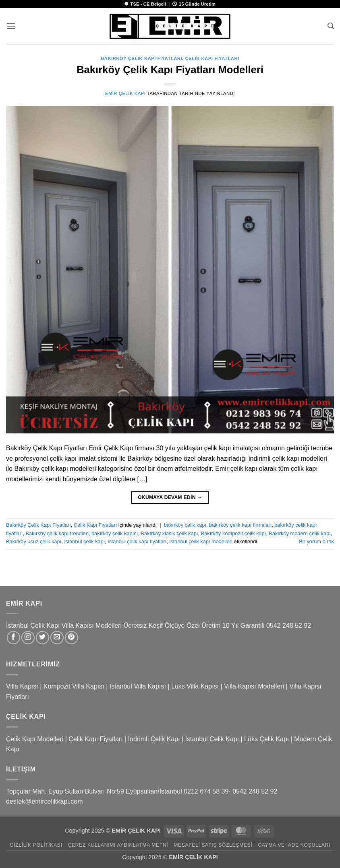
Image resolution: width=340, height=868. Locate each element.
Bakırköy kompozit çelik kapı (233, 533)
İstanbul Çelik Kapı (212, 739)
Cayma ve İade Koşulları (294, 845)
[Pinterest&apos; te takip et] (72, 638)
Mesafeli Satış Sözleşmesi (213, 845)
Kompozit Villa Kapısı (74, 686)
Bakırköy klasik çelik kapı (169, 533)
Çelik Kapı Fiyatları (212, 58)
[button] (11, 26)
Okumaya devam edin (170, 498)
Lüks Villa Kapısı (195, 686)
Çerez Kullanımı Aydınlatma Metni (118, 845)
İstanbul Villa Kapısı (138, 686)
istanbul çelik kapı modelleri (201, 541)
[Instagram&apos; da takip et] (28, 638)
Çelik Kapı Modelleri (35, 739)
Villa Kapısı (22, 686)
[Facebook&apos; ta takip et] (13, 638)
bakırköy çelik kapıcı (115, 533)
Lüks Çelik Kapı (266, 739)
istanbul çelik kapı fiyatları (137, 541)
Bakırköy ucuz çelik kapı (34, 541)
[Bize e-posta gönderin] (57, 638)
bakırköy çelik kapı (185, 525)
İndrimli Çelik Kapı (154, 739)
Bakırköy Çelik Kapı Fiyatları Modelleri (170, 70)
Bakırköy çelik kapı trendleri (57, 533)
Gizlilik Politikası (36, 845)
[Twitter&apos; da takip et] (42, 638)
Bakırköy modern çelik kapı (300, 533)
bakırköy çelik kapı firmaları (240, 525)
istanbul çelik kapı (84, 541)
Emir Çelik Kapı (125, 93)
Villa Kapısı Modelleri (254, 686)
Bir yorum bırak (316, 541)
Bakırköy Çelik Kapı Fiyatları (141, 58)
